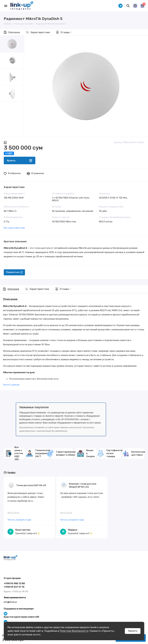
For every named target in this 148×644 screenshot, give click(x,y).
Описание (14, 32)
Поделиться (14, 272)
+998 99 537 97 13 (14, 587)
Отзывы (66, 32)
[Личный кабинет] (135, 6)
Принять (133, 631)
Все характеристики (14, 228)
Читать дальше (11, 385)
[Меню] (6, 6)
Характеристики (40, 32)
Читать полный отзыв (19, 520)
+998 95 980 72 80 (14, 583)
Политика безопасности (74, 631)
